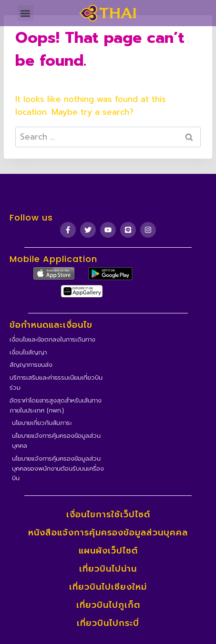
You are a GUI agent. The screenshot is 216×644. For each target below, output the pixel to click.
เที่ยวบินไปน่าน (108, 569)
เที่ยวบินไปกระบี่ (108, 623)
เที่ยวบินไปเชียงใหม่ (108, 587)
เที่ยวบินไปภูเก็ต (108, 605)
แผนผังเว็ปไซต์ (108, 551)
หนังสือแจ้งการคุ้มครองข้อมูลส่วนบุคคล (108, 533)
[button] (26, 13)
